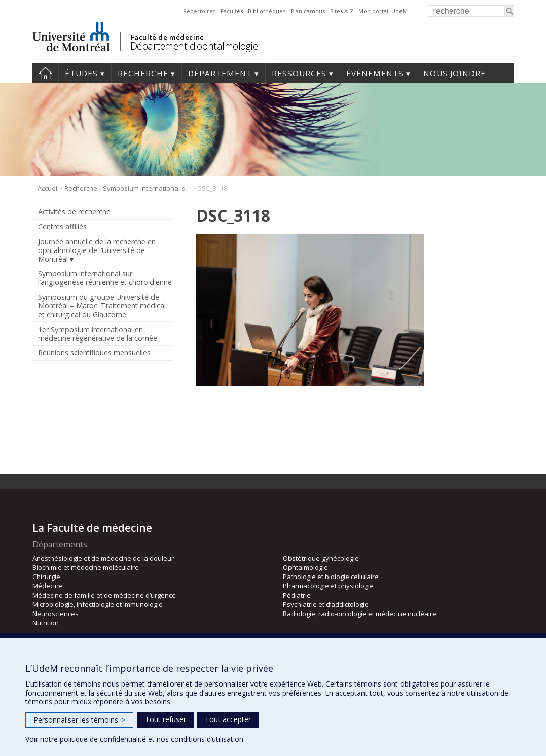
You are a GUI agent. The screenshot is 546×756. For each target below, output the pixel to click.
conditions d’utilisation (207, 739)
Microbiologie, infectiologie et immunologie (98, 604)
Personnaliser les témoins (79, 720)
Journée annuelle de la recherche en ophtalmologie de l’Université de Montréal (97, 250)
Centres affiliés (62, 226)
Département (220, 73)
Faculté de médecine (168, 37)
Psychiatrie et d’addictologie (326, 604)
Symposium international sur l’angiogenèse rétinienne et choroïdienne (147, 188)
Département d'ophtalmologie (194, 46)
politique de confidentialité (103, 739)
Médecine (48, 586)
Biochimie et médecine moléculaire (86, 567)
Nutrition (46, 623)
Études (81, 73)
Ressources (299, 73)
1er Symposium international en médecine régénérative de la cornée (98, 334)
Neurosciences (56, 614)
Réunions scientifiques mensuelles (94, 353)
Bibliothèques (267, 11)
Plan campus (308, 11)
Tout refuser (166, 719)
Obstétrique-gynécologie (321, 558)
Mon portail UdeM (383, 11)
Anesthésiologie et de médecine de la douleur (103, 558)
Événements (375, 73)
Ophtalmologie (305, 567)
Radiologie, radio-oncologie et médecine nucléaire (360, 614)
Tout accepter (228, 719)
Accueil (45, 73)
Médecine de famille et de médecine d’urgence (104, 595)
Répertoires (199, 11)
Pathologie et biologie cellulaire (331, 577)
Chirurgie (46, 577)
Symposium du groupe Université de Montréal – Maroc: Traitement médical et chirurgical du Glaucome (102, 305)
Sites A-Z (342, 11)
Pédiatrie (297, 595)
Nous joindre (454, 73)
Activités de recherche (74, 212)
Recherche (143, 73)
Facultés (232, 11)
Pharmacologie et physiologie (328, 586)
